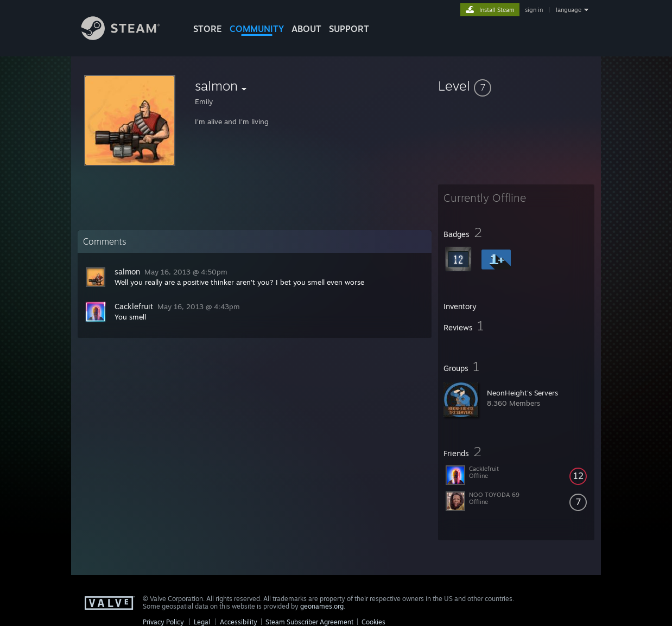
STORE (208, 29)
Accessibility (239, 622)
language (569, 10)
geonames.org (322, 606)
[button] (516, 86)
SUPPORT (349, 29)
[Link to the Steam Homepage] (129, 37)
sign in (534, 10)
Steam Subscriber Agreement (309, 622)
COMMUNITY (257, 29)
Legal (202, 622)
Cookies (373, 622)
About (306, 29)
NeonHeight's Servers (522, 393)
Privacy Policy (163, 622)
